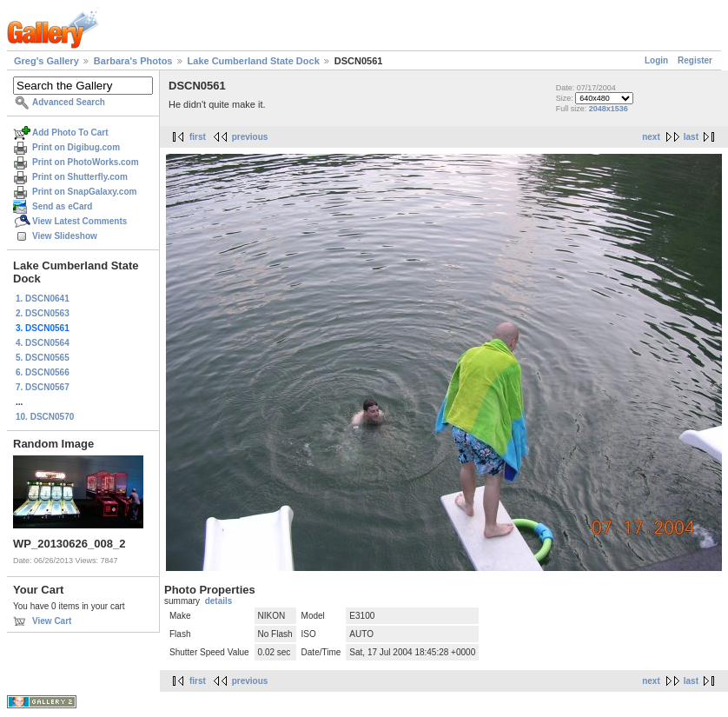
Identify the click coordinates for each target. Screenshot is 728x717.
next (651, 137)
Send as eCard (62, 206)
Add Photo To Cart (70, 133)
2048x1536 (609, 109)
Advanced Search (69, 102)
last (691, 137)
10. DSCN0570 (45, 417)
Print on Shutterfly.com (80, 177)
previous (250, 137)
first (198, 137)
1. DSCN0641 (43, 299)
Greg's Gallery (46, 61)
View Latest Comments (79, 221)
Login (656, 60)
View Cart (52, 621)
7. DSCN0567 (43, 387)
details (219, 601)
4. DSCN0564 (43, 343)
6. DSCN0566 (43, 372)
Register (695, 60)
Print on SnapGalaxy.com (84, 192)
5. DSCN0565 (43, 358)
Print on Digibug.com (76, 147)
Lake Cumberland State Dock (254, 61)
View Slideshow (65, 236)
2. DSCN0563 (43, 313)
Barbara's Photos (133, 61)
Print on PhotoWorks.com (86, 162)
